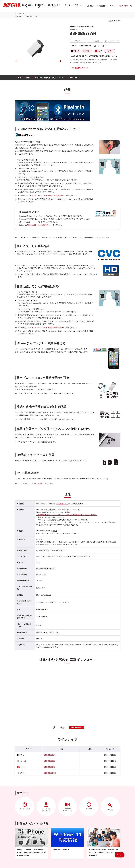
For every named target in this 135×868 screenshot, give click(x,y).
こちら (38, 483)
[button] (77, 727)
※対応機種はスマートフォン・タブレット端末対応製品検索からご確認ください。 (67, 515)
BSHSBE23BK (49, 755)
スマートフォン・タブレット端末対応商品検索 (43, 195)
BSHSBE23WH (50, 773)
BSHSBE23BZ (49, 761)
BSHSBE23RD (50, 767)
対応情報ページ (62, 504)
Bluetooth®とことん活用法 (38, 225)
